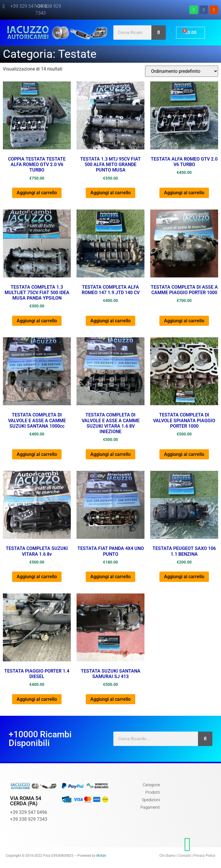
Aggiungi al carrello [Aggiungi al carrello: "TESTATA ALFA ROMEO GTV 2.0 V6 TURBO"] (184, 193)
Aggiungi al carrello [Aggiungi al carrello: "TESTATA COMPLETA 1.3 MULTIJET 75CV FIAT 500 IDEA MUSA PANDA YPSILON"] (37, 321)
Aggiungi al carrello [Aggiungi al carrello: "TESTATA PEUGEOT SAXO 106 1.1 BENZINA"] (184, 577)
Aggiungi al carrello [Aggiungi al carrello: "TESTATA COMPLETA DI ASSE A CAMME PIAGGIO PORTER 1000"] (184, 321)
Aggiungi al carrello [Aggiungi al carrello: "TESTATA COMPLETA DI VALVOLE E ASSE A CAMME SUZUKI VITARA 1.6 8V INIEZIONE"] (110, 454)
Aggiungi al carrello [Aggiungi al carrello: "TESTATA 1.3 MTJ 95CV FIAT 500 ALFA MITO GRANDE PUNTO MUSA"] (110, 193)
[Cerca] (159, 33)
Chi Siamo (167, 856)
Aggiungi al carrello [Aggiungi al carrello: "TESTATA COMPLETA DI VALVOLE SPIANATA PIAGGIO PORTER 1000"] (184, 454)
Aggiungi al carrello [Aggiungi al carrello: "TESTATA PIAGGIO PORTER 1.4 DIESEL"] (37, 699)
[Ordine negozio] (182, 71)
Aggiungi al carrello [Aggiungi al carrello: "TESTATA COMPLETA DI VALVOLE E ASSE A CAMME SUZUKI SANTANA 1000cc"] (37, 454)
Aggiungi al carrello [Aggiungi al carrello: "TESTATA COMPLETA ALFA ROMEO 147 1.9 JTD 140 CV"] (110, 321)
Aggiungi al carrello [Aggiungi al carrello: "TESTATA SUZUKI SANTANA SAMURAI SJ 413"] (110, 699)
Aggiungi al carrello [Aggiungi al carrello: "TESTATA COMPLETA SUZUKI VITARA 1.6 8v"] (37, 577)
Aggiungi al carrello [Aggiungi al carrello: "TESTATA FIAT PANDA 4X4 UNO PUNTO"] (110, 577)
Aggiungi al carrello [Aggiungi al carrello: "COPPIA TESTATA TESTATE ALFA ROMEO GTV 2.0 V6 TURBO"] (37, 193)
